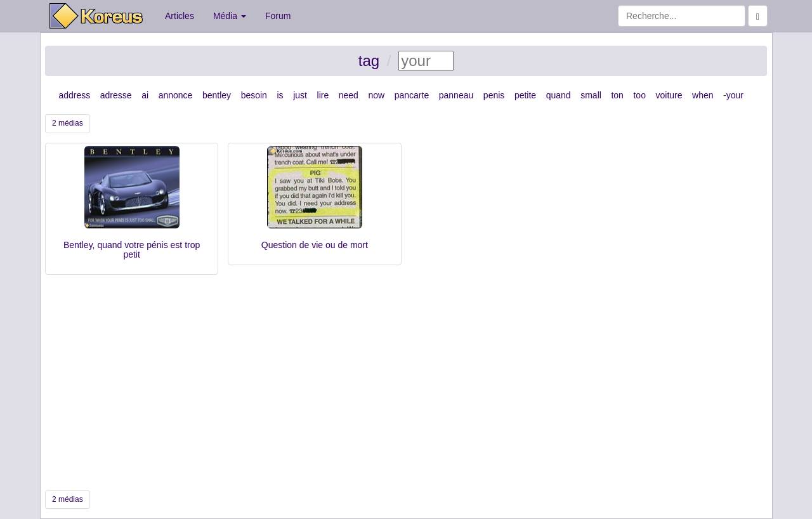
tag (369, 61)
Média (230, 16)
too (639, 95)
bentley (217, 95)
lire (323, 95)
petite (525, 95)
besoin (254, 95)
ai (145, 95)
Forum (278, 16)
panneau (456, 95)
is (280, 95)
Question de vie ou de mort (315, 245)
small (591, 95)
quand (559, 95)
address (74, 95)
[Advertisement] (406, 383)
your (735, 95)
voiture (669, 95)
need (349, 95)
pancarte (412, 95)
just (300, 95)
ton (617, 95)
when (703, 95)
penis (494, 95)
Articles (180, 16)
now (376, 95)
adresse (116, 95)
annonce (176, 95)
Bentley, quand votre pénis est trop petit (132, 250)
